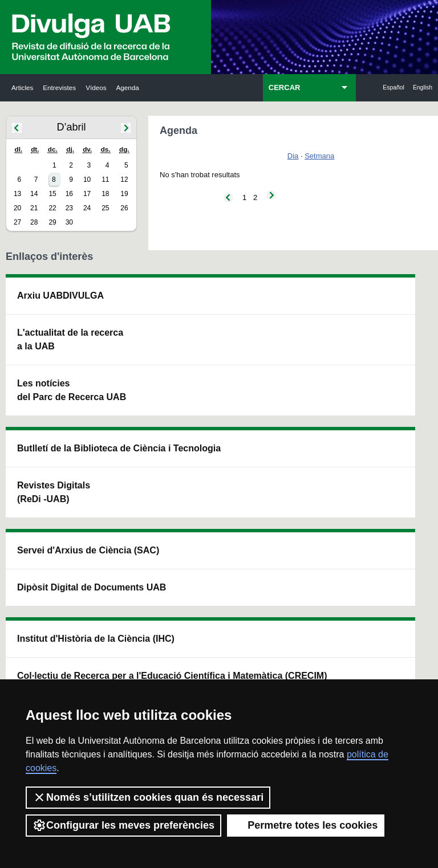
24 (87, 208)
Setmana (319, 156)
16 (69, 194)
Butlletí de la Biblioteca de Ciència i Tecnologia (131, 316)
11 (105, 180)
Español (394, 87)
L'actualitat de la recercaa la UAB (45, 374)
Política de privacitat (296, 665)
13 (17, 194)
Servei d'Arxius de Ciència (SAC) (212, 316)
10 (87, 180)
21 (34, 208)
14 (34, 194)
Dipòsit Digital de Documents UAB (212, 394)
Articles (22, 87)
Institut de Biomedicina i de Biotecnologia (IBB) (386, 479)
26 (124, 208)
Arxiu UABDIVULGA (44, 309)
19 (124, 194)
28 (34, 222)
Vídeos (96, 87)
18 (105, 194)
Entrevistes (59, 87)
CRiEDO (291, 479)
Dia (293, 156)
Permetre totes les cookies (306, 825)
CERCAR (285, 87)
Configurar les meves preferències (123, 825)
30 (69, 222)
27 (17, 222)
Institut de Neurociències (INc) (387, 309)
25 (105, 208)
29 (52, 222)
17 (87, 194)
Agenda (128, 87)
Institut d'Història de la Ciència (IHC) (301, 316)
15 (52, 194)
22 (52, 208)
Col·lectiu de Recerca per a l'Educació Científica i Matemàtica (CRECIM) (300, 408)
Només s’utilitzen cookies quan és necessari (148, 797)
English (423, 87)
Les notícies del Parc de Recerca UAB (46, 438)
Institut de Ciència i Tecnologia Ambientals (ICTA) (383, 387)
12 (124, 180)
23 (69, 208)
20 (17, 208)
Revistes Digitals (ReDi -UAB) (129, 387)
